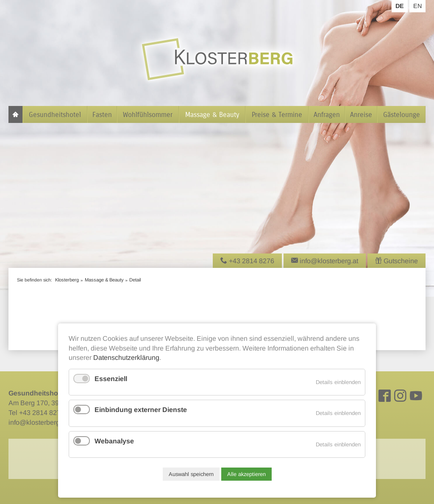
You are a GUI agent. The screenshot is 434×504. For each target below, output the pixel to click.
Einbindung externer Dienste (141, 410)
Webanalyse (114, 441)
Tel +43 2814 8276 (36, 413)
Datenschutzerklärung (126, 358)
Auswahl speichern (191, 474)
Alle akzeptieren (246, 474)
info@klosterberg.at (38, 422)
